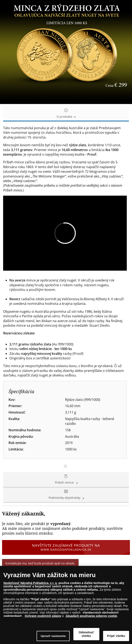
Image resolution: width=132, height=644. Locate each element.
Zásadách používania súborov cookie (91, 617)
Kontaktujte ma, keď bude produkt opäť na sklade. (40, 563)
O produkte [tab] (66, 114)
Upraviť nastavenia (53, 637)
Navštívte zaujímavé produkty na (66, 547)
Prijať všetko (116, 637)
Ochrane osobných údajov (43, 617)
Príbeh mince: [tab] (66, 480)
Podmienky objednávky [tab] (66, 495)
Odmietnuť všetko (86, 635)
